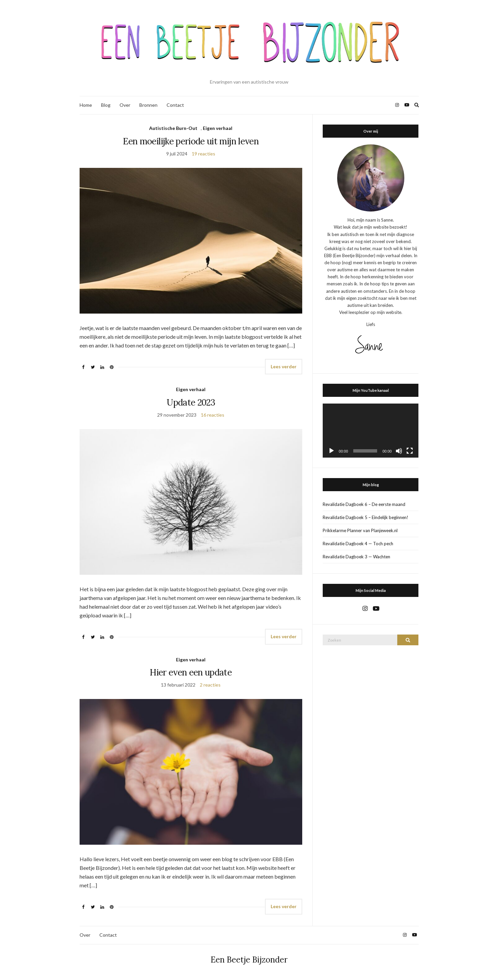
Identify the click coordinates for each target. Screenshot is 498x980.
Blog (106, 105)
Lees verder (284, 366)
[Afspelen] (331, 451)
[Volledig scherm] (410, 451)
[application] (371, 431)
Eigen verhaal (218, 128)
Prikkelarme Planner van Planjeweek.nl (360, 530)
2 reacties (210, 685)
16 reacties (213, 415)
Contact (175, 105)
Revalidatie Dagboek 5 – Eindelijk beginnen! (366, 517)
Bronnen (148, 105)
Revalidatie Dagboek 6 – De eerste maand (364, 504)
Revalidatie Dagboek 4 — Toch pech (358, 544)
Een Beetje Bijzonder (249, 960)
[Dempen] (399, 451)
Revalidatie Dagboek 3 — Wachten (356, 557)
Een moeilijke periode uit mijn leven (191, 141)
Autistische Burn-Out (173, 128)
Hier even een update (191, 672)
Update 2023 (191, 402)
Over (125, 105)
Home (86, 105)
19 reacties (203, 154)
